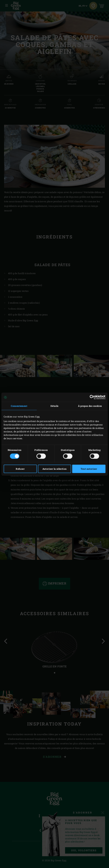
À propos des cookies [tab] (90, 406)
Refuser (20, 469)
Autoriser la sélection (55, 469)
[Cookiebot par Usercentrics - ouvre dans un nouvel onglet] (91, 397)
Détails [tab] (54, 406)
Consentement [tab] (19, 406)
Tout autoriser (89, 469)
